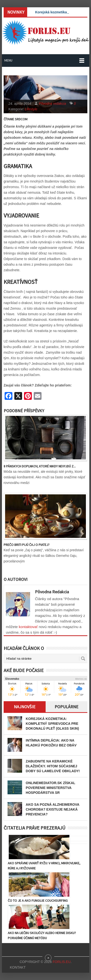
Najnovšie (25, 707)
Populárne (66, 707)
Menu (8, 60)
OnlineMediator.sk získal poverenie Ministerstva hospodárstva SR (50, 788)
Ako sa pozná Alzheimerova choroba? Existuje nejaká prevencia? (53, 809)
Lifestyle (31, 109)
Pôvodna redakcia (52, 104)
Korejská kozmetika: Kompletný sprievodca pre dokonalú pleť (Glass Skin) (52, 724)
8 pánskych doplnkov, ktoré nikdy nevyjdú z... (40, 466)
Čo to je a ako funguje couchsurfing (38, 901)
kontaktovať (28, 627)
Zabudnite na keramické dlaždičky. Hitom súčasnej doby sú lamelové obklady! (53, 766)
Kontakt (18, 967)
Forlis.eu (62, 962)
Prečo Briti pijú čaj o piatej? (27, 545)
